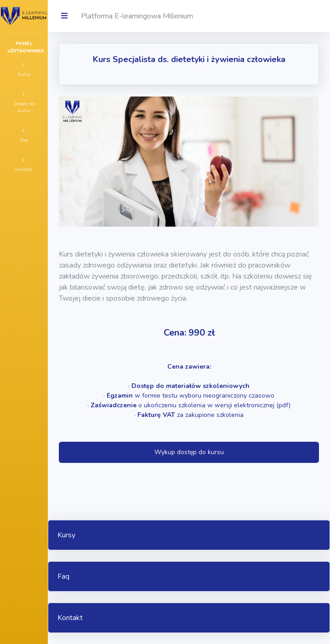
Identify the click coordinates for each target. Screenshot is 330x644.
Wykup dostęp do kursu (189, 452)
